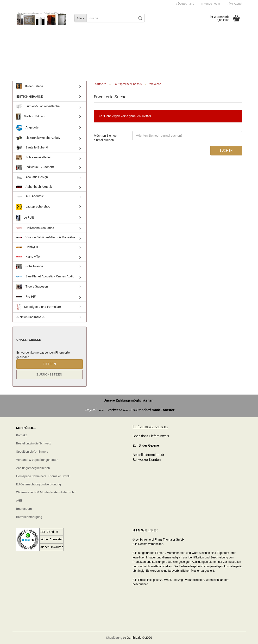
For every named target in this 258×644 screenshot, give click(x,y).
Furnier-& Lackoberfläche (38, 106)
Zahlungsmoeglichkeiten (33, 468)
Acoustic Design (32, 177)
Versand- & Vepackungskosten (37, 460)
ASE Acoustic (30, 196)
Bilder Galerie (30, 86)
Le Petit (25, 218)
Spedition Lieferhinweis (32, 452)
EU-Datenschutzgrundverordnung (38, 484)
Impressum (24, 509)
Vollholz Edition (30, 117)
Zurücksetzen (49, 374)
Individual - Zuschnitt (35, 167)
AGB (19, 500)
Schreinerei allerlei (33, 158)
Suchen (226, 151)
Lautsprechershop (33, 207)
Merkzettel (235, 4)
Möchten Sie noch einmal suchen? (106, 138)
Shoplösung (114, 638)
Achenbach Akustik (34, 187)
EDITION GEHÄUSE (29, 97)
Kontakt (21, 435)
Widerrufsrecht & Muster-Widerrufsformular (46, 492)
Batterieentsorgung (29, 517)
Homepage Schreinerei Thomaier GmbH (43, 476)
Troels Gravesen (32, 287)
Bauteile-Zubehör (33, 148)
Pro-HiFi (26, 297)
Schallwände (30, 267)
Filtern (49, 364)
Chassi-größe (28, 340)
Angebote (27, 128)
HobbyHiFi (28, 247)
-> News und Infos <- (31, 317)
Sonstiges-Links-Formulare (39, 307)
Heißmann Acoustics (35, 228)
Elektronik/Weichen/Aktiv (38, 138)
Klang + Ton (29, 257)
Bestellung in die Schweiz (33, 443)
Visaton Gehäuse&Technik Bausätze (46, 237)
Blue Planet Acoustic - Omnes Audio (45, 276)
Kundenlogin (211, 4)
